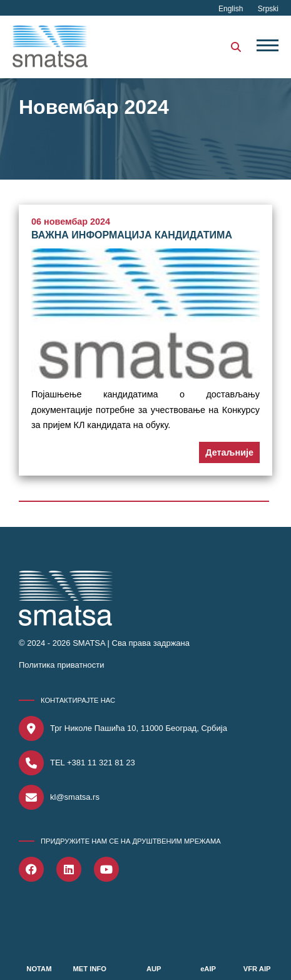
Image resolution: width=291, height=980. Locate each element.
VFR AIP (257, 969)
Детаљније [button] (229, 452)
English (232, 9)
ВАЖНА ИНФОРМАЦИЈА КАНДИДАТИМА (132, 235)
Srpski (268, 9)
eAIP (208, 969)
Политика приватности (61, 665)
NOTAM (39, 969)
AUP (154, 969)
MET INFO (90, 969)
